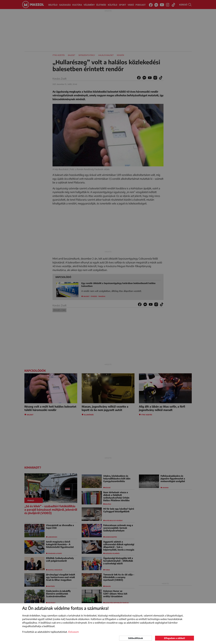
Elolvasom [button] (74, 632)
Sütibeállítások (136, 638)
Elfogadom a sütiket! (175, 638)
